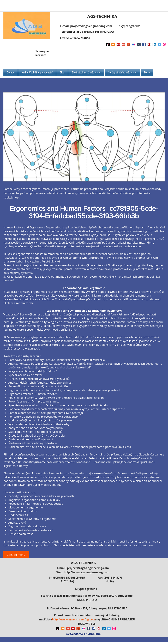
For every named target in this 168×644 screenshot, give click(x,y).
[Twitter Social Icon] (159, 45)
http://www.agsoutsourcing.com (73, 619)
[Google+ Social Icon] (123, 45)
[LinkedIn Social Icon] (154, 45)
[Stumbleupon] (129, 45)
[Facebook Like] (142, 55)
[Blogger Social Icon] (113, 45)
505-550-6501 (80, 32)
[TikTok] (108, 45)
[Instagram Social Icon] (165, 45)
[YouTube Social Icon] (118, 45)
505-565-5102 (98, 32)
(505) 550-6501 (63, 578)
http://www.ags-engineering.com (87, 572)
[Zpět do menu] (16, 555)
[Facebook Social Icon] (144, 45)
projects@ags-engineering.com (91, 26)
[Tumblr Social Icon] (139, 45)
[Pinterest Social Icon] (149, 45)
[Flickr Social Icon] (134, 45)
